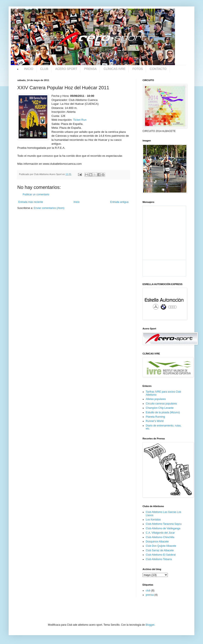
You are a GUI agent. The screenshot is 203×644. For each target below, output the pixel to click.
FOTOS (138, 69)
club (148, 591)
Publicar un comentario (36, 194)
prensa (150, 595)
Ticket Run (80, 120)
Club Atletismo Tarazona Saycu (164, 524)
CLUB (44, 69)
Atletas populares (156, 399)
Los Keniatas (153, 520)
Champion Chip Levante (160, 408)
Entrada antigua (119, 202)
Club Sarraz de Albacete (160, 550)
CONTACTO (158, 69)
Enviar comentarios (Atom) (49, 208)
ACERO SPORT (66, 69)
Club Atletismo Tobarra (159, 559)
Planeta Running (155, 417)
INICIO (29, 69)
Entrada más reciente (31, 202)
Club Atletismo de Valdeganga (163, 528)
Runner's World (155, 421)
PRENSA (90, 69)
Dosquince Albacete (157, 542)
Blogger (150, 625)
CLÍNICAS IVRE (115, 69)
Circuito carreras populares (161, 404)
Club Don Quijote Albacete (161, 546)
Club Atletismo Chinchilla (160, 537)
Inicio (77, 202)
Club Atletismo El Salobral (161, 555)
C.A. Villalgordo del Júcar (160, 533)
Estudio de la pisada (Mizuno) (163, 412)
